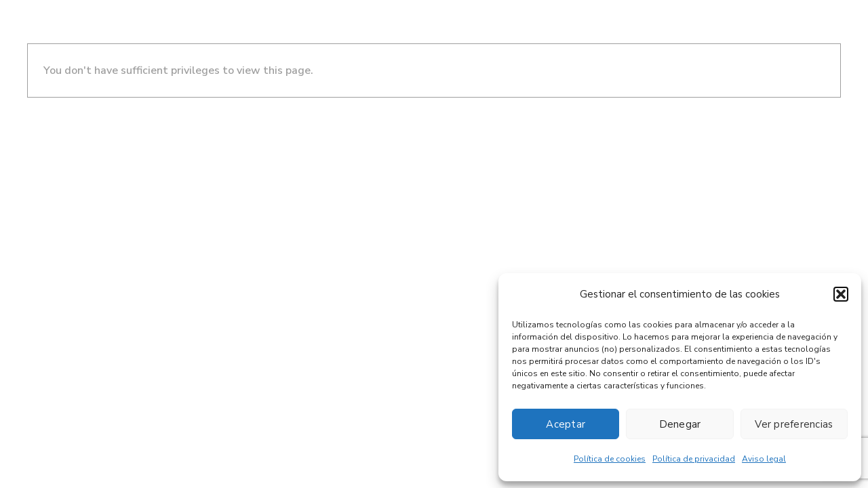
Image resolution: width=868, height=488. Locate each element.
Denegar (680, 424)
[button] (841, 294)
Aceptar (566, 424)
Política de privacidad (694, 459)
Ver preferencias (794, 424)
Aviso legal (764, 459)
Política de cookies (610, 459)
